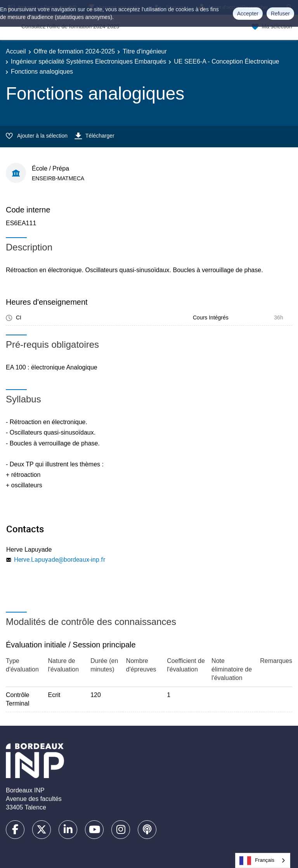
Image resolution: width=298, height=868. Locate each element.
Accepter (248, 14)
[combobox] (263, 860)
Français (257, 861)
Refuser (280, 14)
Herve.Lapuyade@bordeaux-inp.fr (60, 559)
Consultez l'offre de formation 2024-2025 (70, 26)
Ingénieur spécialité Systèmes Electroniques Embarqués (88, 61)
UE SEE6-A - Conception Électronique (226, 61)
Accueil (16, 51)
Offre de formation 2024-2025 (74, 51)
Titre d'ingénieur (145, 51)
